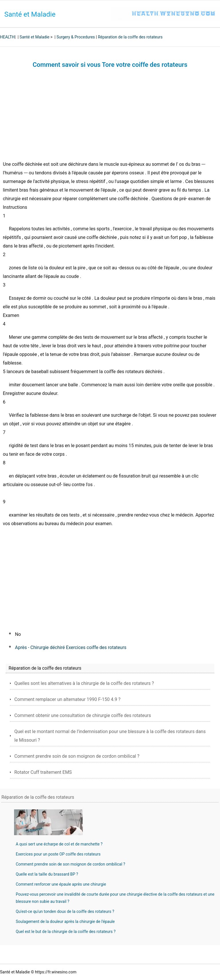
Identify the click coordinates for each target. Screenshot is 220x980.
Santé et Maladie (30, 14)
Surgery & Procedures (76, 37)
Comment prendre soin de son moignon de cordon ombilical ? (77, 756)
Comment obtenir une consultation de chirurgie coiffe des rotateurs (83, 715)
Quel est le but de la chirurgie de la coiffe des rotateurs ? (66, 932)
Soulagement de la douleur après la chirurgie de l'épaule (65, 921)
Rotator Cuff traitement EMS (43, 772)
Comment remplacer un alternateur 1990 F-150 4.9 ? (67, 699)
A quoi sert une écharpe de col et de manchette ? (59, 844)
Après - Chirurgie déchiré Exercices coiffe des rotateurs (71, 647)
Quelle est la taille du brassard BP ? (47, 874)
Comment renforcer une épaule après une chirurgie (61, 884)
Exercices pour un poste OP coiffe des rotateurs (58, 854)
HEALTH (7, 37)
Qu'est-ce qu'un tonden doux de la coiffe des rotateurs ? (65, 911)
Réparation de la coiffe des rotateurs (130, 37)
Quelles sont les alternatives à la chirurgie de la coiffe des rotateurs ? (84, 683)
